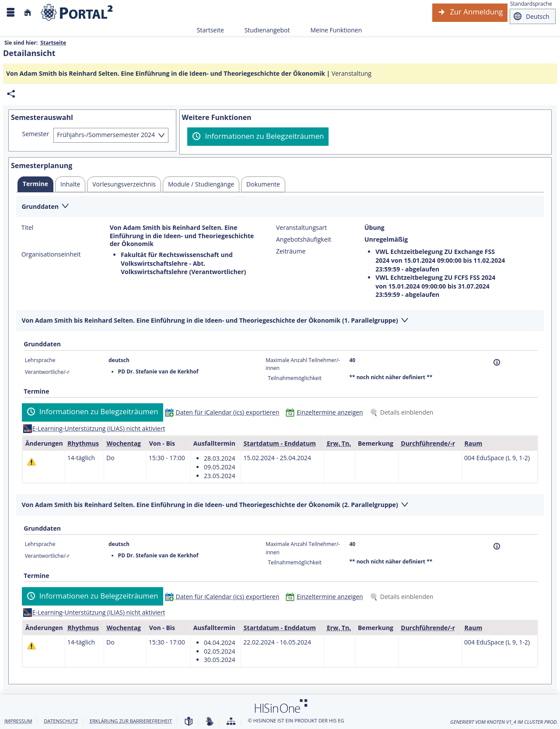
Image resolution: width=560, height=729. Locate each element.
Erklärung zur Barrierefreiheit (131, 721)
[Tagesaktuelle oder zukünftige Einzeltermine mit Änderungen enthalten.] (31, 461)
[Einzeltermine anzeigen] (326, 412)
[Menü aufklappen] (10, 12)
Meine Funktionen (331, 30)
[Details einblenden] (403, 412)
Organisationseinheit (51, 254)
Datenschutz (61, 721)
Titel (28, 228)
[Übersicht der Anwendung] (231, 722)
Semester (36, 134)
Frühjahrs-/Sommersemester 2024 (106, 135)
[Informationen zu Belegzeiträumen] (258, 137)
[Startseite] (28, 12)
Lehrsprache (40, 360)
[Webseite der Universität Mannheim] (77, 12)
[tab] (35, 184)
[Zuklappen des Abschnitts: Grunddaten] (280, 207)
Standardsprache (531, 4)
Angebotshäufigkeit (304, 239)
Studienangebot (262, 30)
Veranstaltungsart (301, 228)
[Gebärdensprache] (210, 722)
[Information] (497, 362)
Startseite (210, 30)
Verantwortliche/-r (47, 372)
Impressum (18, 721)
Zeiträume (291, 251)
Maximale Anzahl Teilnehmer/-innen (303, 364)
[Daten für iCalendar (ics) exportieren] (224, 412)
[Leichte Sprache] (189, 722)
